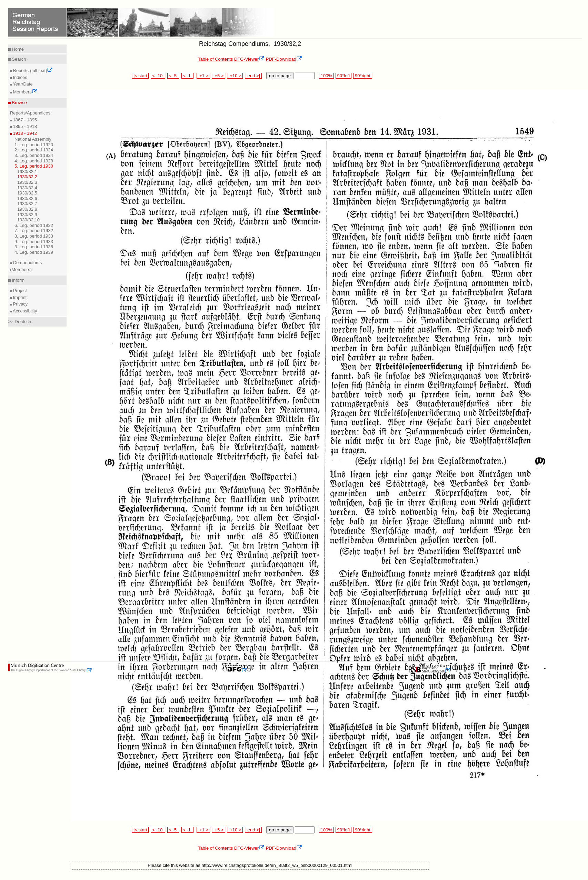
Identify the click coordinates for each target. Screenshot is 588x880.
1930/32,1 (27, 172)
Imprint (19, 297)
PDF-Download (284, 59)
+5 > (218, 76)
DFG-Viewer (249, 59)
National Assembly (33, 139)
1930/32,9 (27, 215)
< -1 (188, 76)
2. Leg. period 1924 (34, 150)
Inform (18, 280)
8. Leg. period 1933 (34, 236)
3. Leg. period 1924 (34, 155)
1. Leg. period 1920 (34, 145)
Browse (19, 103)
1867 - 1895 (24, 120)
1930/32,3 (27, 182)
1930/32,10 (28, 220)
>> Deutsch (20, 322)
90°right (362, 76)
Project (19, 291)
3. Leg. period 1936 (34, 247)
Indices (19, 77)
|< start (140, 76)
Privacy (20, 304)
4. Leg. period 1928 (34, 161)
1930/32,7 (27, 204)
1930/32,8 (27, 209)
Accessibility (24, 311)
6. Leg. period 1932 (34, 225)
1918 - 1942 (24, 133)
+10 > (235, 76)
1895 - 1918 (24, 126)
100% (326, 76)
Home (17, 49)
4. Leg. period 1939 (34, 252)
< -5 (173, 76)
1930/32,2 (27, 177)
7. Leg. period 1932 (34, 231)
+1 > (203, 76)
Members (25, 92)
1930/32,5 (27, 193)
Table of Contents (215, 59)
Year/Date (22, 84)
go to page (280, 76)
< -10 (158, 76)
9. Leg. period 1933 (34, 242)
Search (18, 59)
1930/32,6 (27, 198)
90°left (343, 76)
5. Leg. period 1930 (34, 166)
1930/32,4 (27, 188)
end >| (253, 76)
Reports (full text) (32, 71)
